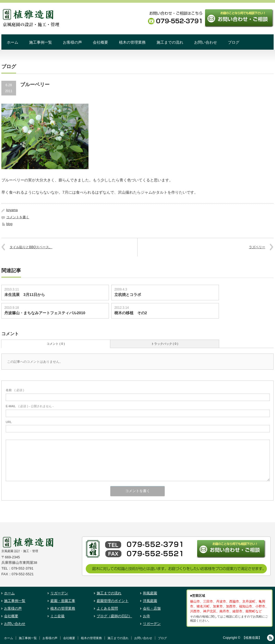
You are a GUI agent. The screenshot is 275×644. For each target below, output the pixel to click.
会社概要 (100, 42)
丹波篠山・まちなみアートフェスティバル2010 (47, 313)
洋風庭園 (150, 601)
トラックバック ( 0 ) (165, 344)
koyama (12, 210)
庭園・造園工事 (63, 601)
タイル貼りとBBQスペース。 (31, 247)
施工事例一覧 (41, 42)
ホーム (13, 42)
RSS (270, 638)
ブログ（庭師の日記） (114, 616)
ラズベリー (257, 247)
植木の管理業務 (132, 42)
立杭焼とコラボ (128, 295)
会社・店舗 (152, 608)
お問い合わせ (206, 42)
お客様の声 (72, 42)
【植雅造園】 (252, 638)
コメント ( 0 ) (56, 344)
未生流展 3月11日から (25, 295)
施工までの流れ (170, 42)
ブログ (234, 42)
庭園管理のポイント (113, 601)
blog (9, 224)
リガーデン (59, 593)
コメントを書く (18, 217)
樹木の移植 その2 (131, 313)
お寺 (146, 616)
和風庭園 (150, 593)
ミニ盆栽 (57, 616)
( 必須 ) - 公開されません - (30, 406)
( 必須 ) (15, 390)
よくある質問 (107, 608)
